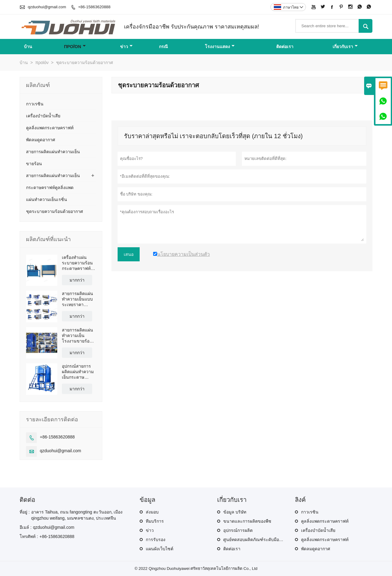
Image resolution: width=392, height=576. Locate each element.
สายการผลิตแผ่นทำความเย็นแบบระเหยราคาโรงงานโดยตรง (77, 299)
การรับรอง (156, 540)
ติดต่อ (27, 500)
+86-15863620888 (94, 7)
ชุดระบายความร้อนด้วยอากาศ (55, 211)
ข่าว (126, 47)
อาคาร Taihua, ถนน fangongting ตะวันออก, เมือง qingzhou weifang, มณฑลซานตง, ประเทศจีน (77, 515)
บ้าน (28, 47)
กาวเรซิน (35, 104)
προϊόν (75, 47)
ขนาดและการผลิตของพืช (247, 521)
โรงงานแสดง (220, 47)
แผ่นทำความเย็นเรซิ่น (47, 199)
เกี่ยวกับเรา (345, 47)
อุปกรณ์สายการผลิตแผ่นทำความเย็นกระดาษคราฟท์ (78, 372)
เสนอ (129, 254)
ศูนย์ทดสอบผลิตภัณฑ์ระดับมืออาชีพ (256, 540)
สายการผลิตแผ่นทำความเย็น (53, 152)
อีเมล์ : (26, 527)
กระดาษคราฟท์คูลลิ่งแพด (50, 188)
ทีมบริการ (155, 521)
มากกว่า (77, 280)
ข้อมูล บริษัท (235, 512)
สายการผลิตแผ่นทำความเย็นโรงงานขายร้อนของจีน (77, 336)
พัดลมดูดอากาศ (41, 140)
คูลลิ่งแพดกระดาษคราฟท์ (50, 128)
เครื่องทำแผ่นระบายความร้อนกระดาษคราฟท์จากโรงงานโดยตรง (77, 263)
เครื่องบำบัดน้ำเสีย (43, 116)
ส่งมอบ (152, 512)
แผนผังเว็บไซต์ (160, 549)
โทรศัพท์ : (29, 536)
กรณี (163, 47)
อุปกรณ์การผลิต (238, 530)
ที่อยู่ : (25, 512)
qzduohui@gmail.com (47, 7)
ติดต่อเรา (285, 47)
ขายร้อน (34, 164)
